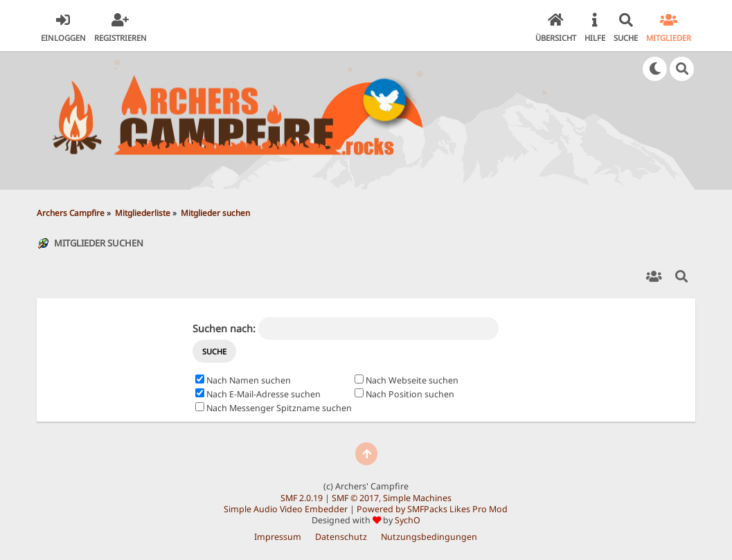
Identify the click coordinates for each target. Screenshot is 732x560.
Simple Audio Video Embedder (286, 509)
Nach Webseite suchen (407, 380)
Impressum (278, 537)
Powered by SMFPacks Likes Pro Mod (432, 509)
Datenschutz (341, 537)
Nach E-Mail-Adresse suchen (258, 394)
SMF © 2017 (355, 498)
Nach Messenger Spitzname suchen (274, 408)
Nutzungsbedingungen (429, 537)
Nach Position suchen (404, 394)
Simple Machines (417, 498)
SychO (408, 520)
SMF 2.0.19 (302, 498)
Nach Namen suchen (243, 380)
